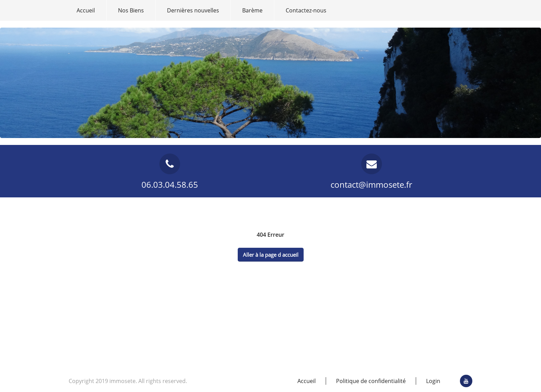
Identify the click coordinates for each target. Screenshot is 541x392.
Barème (252, 10)
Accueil (86, 10)
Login (433, 381)
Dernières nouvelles (193, 10)
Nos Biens (131, 10)
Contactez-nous (306, 10)
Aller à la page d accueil (271, 255)
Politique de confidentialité (371, 381)
